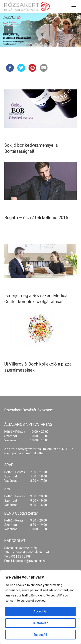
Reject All (40, 635)
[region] (40, 607)
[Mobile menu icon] (74, 6)
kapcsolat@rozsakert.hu (30, 561)
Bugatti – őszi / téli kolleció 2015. (37, 218)
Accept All (40, 611)
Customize (40, 623)
